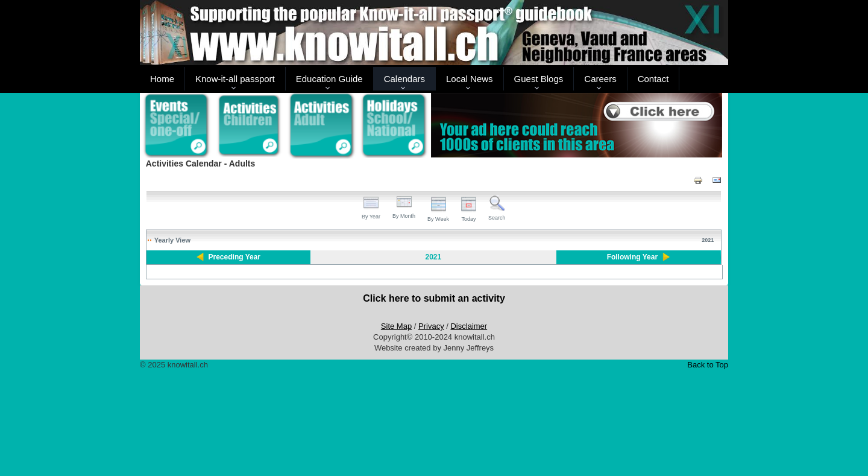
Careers (600, 79)
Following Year (632, 257)
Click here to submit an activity (434, 298)
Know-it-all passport (235, 79)
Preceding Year (235, 257)
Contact (653, 79)
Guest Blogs (539, 79)
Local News (470, 79)
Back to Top (708, 365)
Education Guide (329, 79)
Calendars (404, 79)
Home (162, 79)
